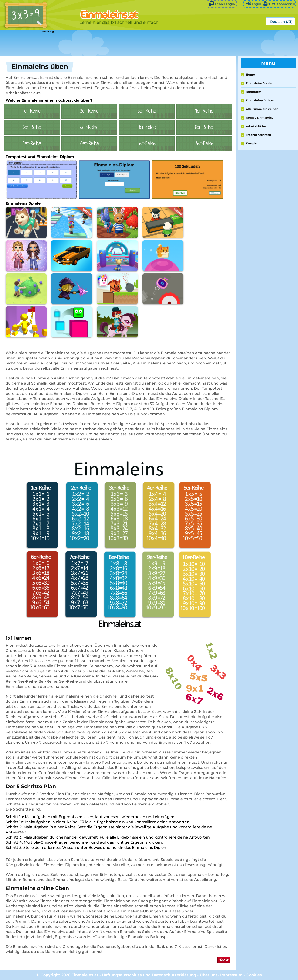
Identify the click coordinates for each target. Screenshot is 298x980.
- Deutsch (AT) (280, 22)
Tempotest (254, 92)
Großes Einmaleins (259, 118)
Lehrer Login (222, 4)
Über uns (209, 975)
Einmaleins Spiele (259, 83)
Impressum (231, 975)
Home (250, 74)
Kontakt (252, 143)
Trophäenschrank (258, 135)
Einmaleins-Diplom (260, 100)
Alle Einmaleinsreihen (262, 109)
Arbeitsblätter (256, 126)
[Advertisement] (116, 43)
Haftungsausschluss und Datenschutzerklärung (149, 975)
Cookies (254, 975)
